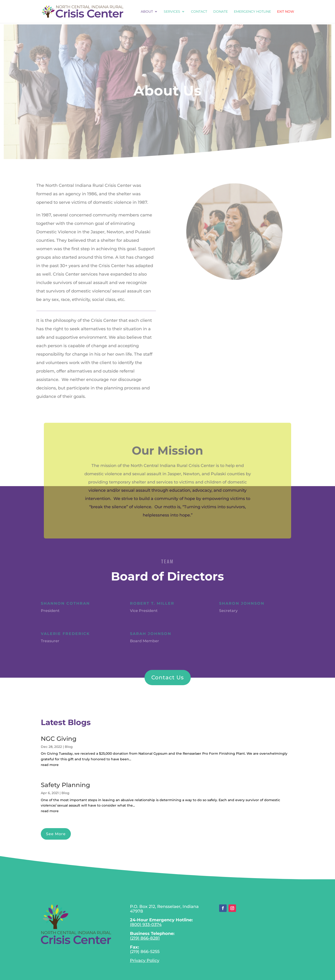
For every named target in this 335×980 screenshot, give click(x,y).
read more (50, 765)
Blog (69, 747)
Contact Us (168, 677)
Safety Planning (65, 785)
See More (56, 834)
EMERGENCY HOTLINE (252, 12)
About (147, 12)
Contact (199, 12)
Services (172, 12)
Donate (221, 12)
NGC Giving (59, 739)
